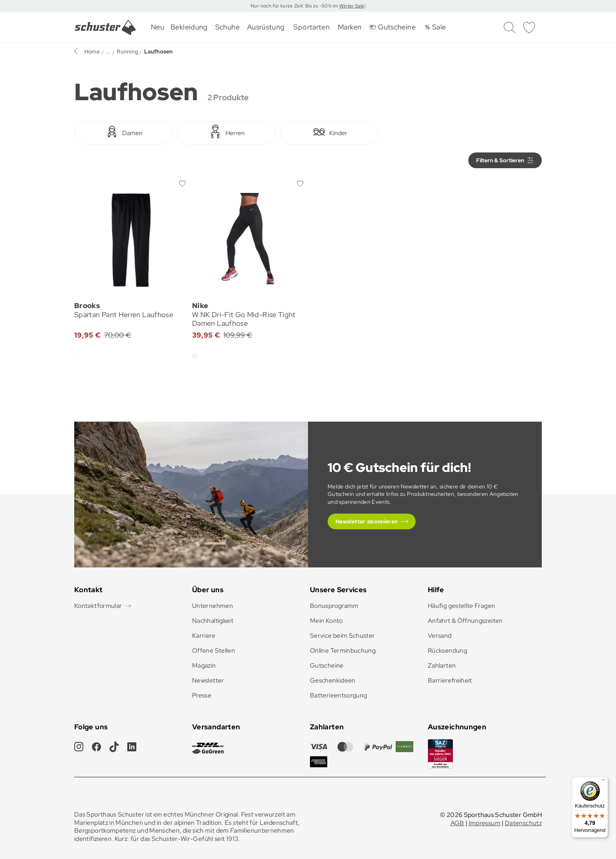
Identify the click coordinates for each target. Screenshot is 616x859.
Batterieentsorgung (338, 695)
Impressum (485, 823)
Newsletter (208, 680)
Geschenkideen (333, 680)
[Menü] (603, 782)
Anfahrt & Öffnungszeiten (465, 621)
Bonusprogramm (334, 606)
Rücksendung (447, 651)
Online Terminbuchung (343, 651)
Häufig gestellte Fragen (461, 606)
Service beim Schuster (343, 636)
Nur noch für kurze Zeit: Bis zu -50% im (295, 6)
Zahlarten (442, 665)
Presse (202, 695)
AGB (457, 823)
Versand (440, 636)
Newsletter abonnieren (367, 521)
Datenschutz (523, 823)
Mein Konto (326, 621)
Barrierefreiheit (450, 680)
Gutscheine (327, 665)
